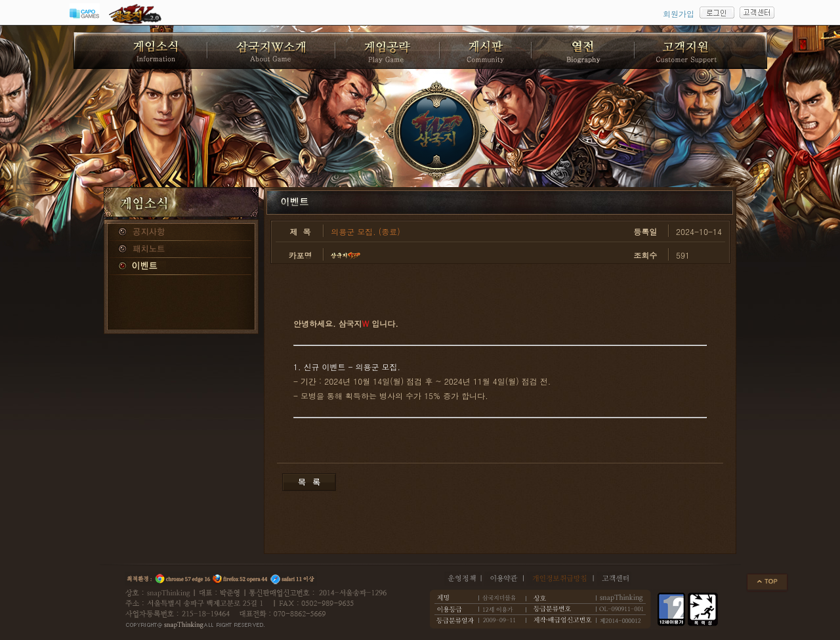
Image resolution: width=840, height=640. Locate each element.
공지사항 (181, 232)
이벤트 (181, 267)
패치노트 (181, 249)
